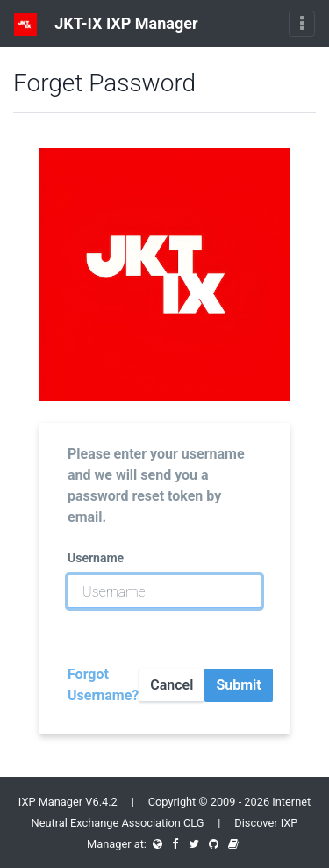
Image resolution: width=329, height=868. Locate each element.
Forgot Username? (103, 685)
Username (96, 558)
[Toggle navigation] (302, 24)
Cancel (172, 685)
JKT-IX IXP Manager (106, 25)
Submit (238, 685)
